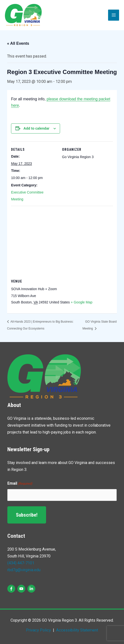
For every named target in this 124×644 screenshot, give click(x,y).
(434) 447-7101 (21, 563)
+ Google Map (82, 302)
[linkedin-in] (32, 589)
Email (20, 484)
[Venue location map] (62, 241)
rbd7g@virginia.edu (24, 570)
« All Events (18, 43)
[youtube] (22, 589)
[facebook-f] (12, 589)
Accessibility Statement (77, 630)
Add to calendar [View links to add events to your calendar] (37, 128)
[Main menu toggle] (114, 15)
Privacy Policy (38, 630)
